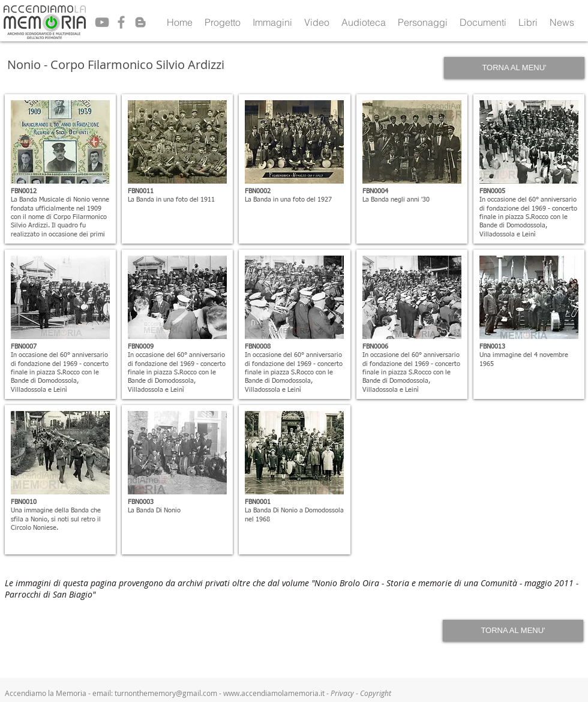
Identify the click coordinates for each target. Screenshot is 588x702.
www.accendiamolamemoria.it (274, 693)
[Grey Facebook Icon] (121, 22)
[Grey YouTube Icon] (102, 22)
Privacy (343, 693)
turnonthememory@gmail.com (166, 693)
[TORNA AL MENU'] (514, 68)
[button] (223, 22)
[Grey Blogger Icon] (140, 22)
